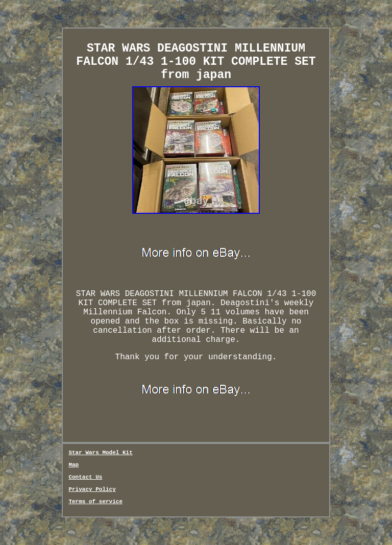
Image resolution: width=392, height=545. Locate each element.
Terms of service (95, 502)
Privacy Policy (92, 489)
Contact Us (85, 477)
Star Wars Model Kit (100, 453)
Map (73, 465)
